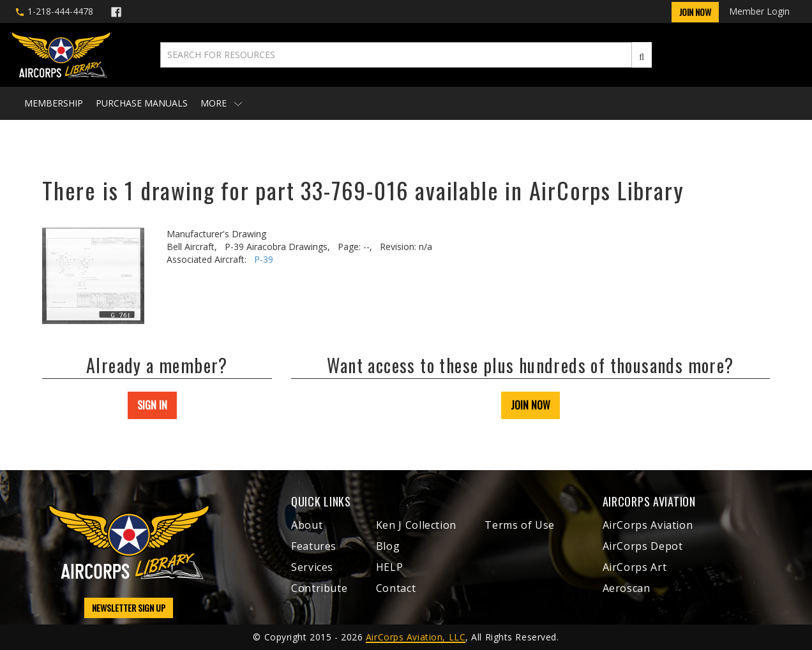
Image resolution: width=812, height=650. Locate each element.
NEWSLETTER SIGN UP (129, 608)
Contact (396, 588)
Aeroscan (627, 588)
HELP (390, 567)
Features (314, 546)
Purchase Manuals (142, 103)
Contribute (319, 588)
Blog (388, 546)
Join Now (695, 12)
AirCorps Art (635, 567)
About (307, 525)
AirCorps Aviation (648, 525)
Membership (54, 103)
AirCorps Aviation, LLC (416, 637)
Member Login (759, 11)
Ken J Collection (416, 525)
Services (312, 567)
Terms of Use (520, 525)
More (221, 103)
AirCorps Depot (643, 546)
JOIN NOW (530, 405)
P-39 (264, 259)
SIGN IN (152, 405)
